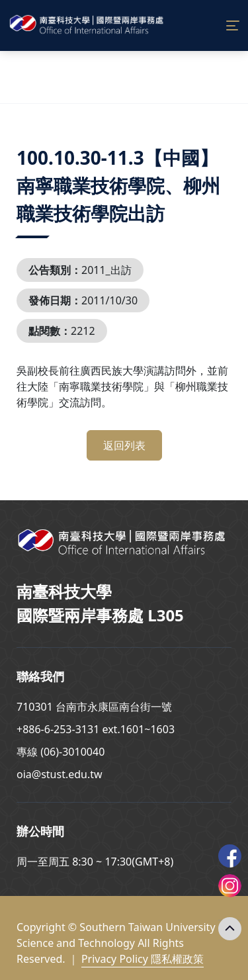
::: (20, 141)
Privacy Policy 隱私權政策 (143, 959)
